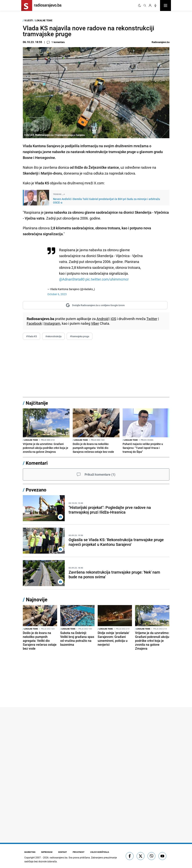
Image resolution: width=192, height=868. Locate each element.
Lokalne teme (44, 20)
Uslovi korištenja (101, 852)
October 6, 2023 (57, 294)
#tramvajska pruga (80, 336)
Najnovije (37, 599)
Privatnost (80, 852)
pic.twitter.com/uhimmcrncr (107, 279)
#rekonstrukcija (53, 336)
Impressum (47, 852)
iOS (114, 319)
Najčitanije (37, 403)
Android (103, 319)
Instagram (52, 323)
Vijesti (29, 20)
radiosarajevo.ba (59, 857)
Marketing (30, 852)
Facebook (34, 323)
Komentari (37, 463)
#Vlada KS (31, 336)
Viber (95, 323)
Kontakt (64, 852)
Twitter (152, 319)
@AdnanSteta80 (72, 279)
